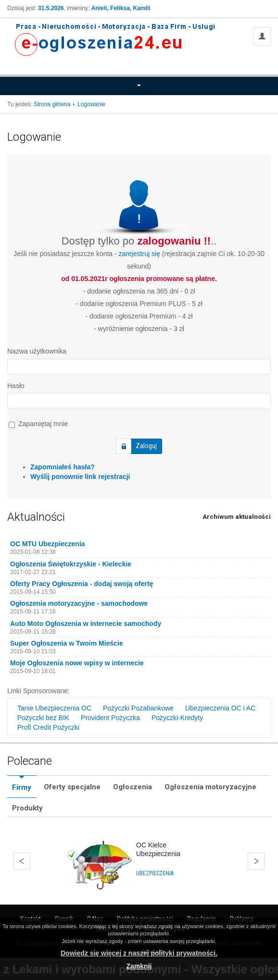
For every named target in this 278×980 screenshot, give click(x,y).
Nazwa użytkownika (37, 351)
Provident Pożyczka (110, 718)
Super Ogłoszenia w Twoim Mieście (67, 643)
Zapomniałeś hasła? (63, 467)
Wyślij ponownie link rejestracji (80, 477)
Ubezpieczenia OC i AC (220, 708)
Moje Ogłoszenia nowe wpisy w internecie (77, 663)
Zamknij (139, 966)
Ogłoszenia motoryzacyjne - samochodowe (79, 603)
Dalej (256, 861)
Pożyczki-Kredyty (177, 718)
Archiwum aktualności (237, 517)
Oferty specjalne (72, 787)
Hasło (16, 386)
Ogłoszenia (133, 787)
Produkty (27, 808)
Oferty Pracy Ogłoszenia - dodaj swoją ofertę (82, 584)
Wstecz (22, 861)
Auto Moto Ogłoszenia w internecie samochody (86, 624)
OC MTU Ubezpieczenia (48, 544)
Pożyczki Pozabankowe (138, 708)
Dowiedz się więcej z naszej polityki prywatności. (139, 953)
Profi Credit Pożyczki (48, 727)
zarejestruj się (139, 254)
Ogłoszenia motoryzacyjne (210, 787)
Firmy (22, 787)
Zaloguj (146, 446)
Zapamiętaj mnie (38, 424)
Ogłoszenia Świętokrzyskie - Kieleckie (71, 564)
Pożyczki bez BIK (43, 718)
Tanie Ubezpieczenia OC (54, 708)
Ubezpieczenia (155, 873)
